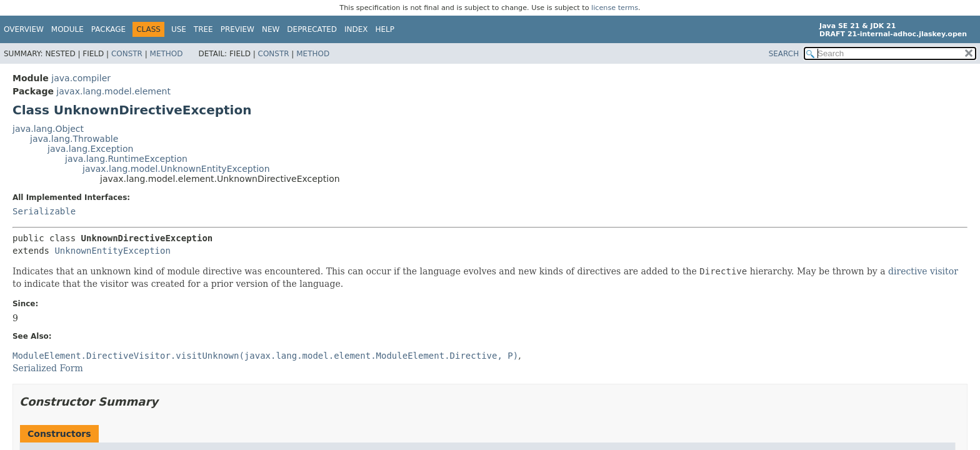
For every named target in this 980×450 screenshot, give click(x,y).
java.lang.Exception (90, 149)
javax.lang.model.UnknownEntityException (176, 169)
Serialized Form (48, 368)
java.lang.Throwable (74, 139)
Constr (127, 54)
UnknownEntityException (112, 251)
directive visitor (923, 271)
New (271, 29)
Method (167, 54)
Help (385, 29)
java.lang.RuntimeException (126, 159)
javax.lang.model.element (113, 91)
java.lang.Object (48, 129)
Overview (24, 29)
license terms (615, 8)
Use (179, 29)
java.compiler (81, 78)
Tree (203, 29)
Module (67, 29)
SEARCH (784, 54)
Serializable (44, 211)
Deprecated (312, 29)
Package (108, 29)
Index (356, 29)
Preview (237, 29)
